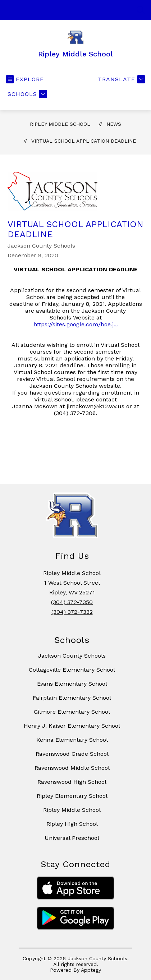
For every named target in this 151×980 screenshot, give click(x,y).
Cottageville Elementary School (72, 670)
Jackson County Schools (72, 656)
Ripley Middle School (60, 124)
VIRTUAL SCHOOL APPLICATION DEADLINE (84, 141)
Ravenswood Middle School (72, 768)
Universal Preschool (72, 838)
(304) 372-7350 (72, 602)
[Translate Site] (121, 79)
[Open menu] (25, 79)
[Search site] (141, 10)
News (114, 124)
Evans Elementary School (72, 684)
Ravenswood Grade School (72, 754)
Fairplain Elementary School (72, 698)
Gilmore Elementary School (72, 712)
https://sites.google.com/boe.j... (76, 324)
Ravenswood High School (72, 782)
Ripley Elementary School (72, 796)
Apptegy (91, 970)
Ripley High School (72, 824)
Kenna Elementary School (72, 740)
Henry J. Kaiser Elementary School (72, 726)
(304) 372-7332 (72, 612)
